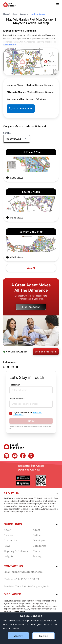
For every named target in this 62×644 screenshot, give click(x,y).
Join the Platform (46, 352)
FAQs (7, 546)
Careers (9, 535)
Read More (20, 612)
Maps (15, 14)
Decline (43, 636)
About (8, 530)
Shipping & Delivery (16, 551)
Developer (39, 540)
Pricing (37, 556)
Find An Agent (31, 307)
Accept (18, 636)
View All (31, 268)
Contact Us (11, 540)
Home (7, 14)
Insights (9, 556)
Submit (31, 421)
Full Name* (15, 385)
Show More (10, 44)
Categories (40, 546)
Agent (37, 530)
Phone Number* (17, 399)
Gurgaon (24, 14)
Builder (37, 535)
